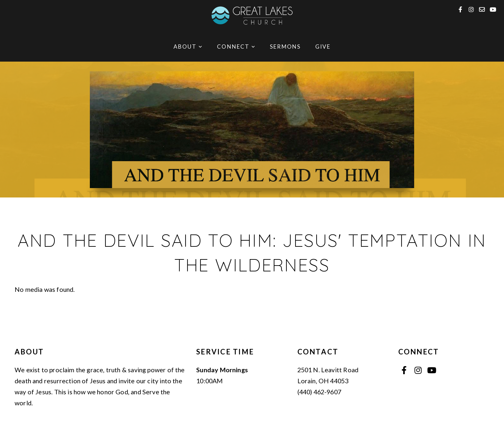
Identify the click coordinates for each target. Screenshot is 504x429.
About (188, 47)
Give (323, 47)
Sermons (285, 47)
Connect (236, 47)
